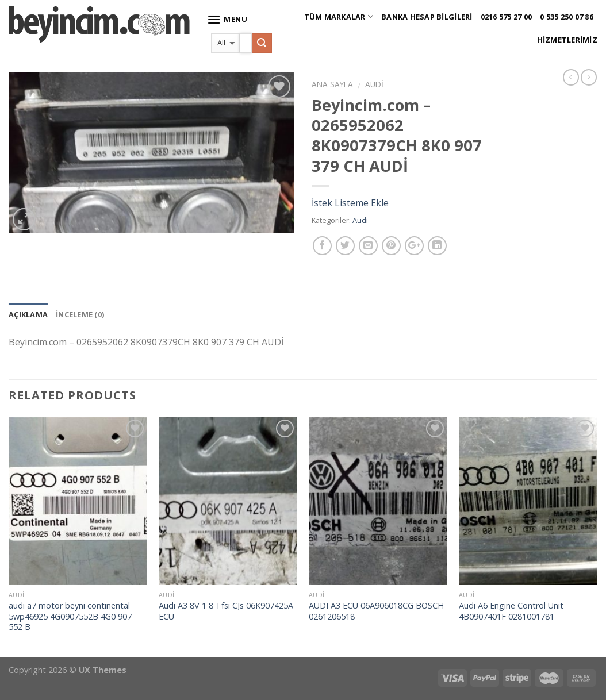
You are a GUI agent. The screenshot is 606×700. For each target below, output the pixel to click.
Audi (374, 84)
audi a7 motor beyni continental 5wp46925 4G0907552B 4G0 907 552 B (70, 616)
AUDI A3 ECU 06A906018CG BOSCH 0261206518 (376, 611)
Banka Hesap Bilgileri (427, 17)
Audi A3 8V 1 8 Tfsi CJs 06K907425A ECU (226, 611)
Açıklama (28, 314)
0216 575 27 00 (507, 17)
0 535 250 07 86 (567, 17)
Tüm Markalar (339, 16)
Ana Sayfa (332, 84)
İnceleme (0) (80, 314)
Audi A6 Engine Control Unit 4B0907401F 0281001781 (511, 611)
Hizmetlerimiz (567, 40)
